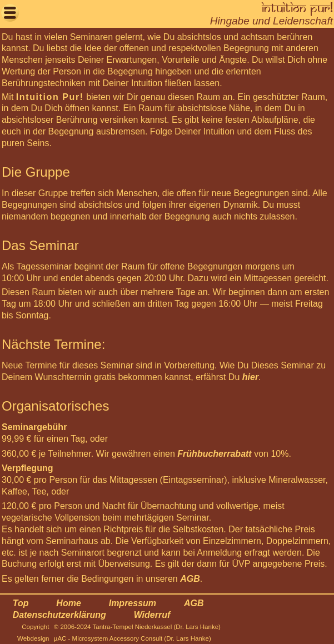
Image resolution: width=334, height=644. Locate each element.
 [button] (10, 13)
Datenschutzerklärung (59, 615)
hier (250, 377)
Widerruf (152, 615)
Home (68, 603)
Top (21, 603)
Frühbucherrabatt (214, 454)
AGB (190, 579)
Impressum (133, 603)
